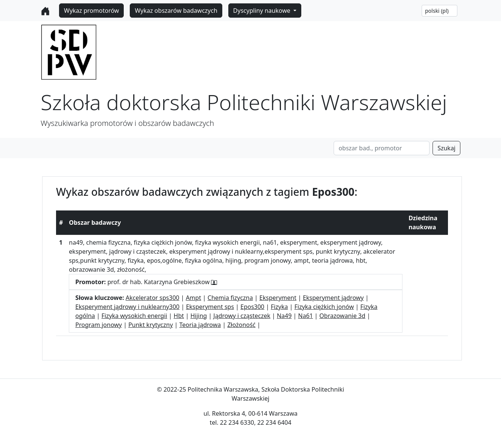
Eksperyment (278, 298)
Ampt (194, 298)
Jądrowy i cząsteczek (242, 316)
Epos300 (252, 307)
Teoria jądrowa (200, 325)
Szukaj (446, 148)
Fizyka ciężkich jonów (324, 307)
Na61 (306, 316)
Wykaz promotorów (91, 11)
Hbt (179, 316)
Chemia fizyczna (230, 298)
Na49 (284, 316)
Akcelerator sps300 (153, 298)
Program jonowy (99, 325)
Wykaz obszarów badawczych (176, 11)
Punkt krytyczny (150, 325)
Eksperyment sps (210, 307)
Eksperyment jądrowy (333, 298)
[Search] (382, 148)
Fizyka (279, 307)
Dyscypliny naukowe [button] (263, 11)
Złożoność (241, 325)
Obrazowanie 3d (342, 316)
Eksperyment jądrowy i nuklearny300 (127, 307)
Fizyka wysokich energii (134, 316)
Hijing (199, 316)
